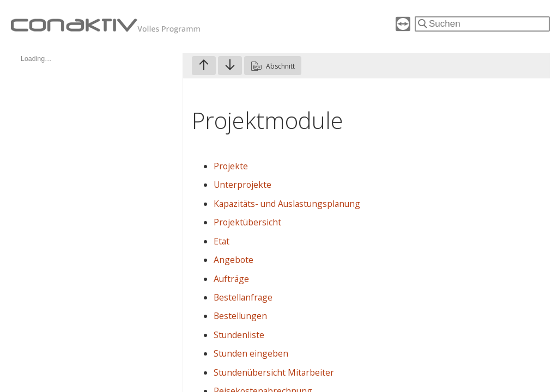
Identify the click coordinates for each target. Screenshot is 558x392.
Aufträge (231, 279)
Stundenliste (239, 335)
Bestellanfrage (243, 297)
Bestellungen (240, 316)
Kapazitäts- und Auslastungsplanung (287, 204)
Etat (222, 241)
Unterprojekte (242, 185)
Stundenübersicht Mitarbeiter (274, 372)
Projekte (231, 166)
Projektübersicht (247, 222)
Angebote (233, 260)
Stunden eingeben (251, 353)
